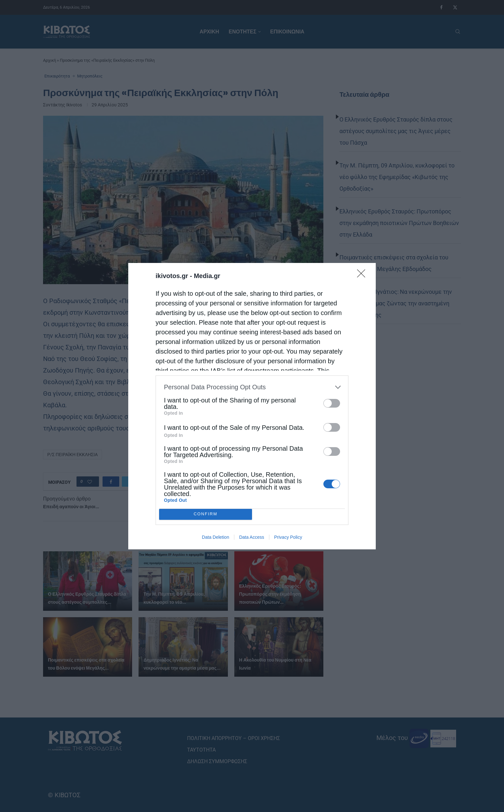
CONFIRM (206, 514)
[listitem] (252, 387)
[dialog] (252, 406)
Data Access (252, 537)
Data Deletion (216, 537)
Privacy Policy (288, 537)
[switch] (332, 403)
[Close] (363, 275)
